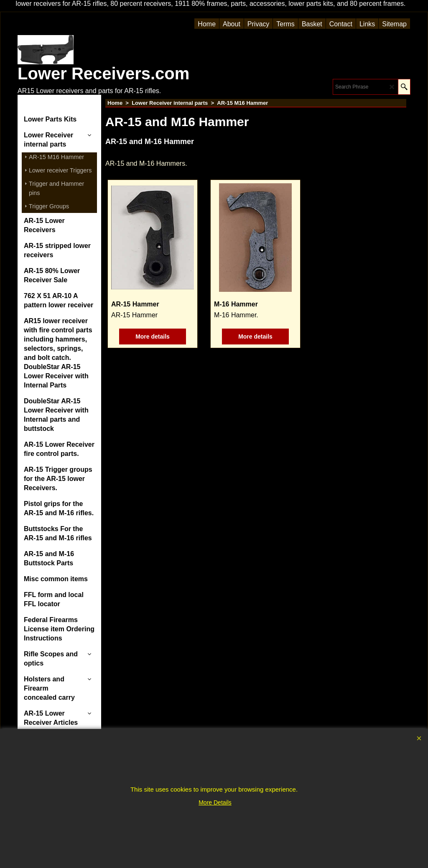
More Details (215, 802)
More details (153, 337)
